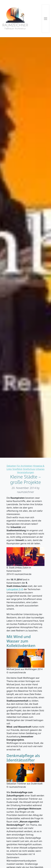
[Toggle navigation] (46, 19)
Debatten (11, 466)
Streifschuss (29, 469)
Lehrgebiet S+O (15, 589)
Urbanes (40, 469)
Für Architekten (25, 466)
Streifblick (17, 469)
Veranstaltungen (25, 472)
